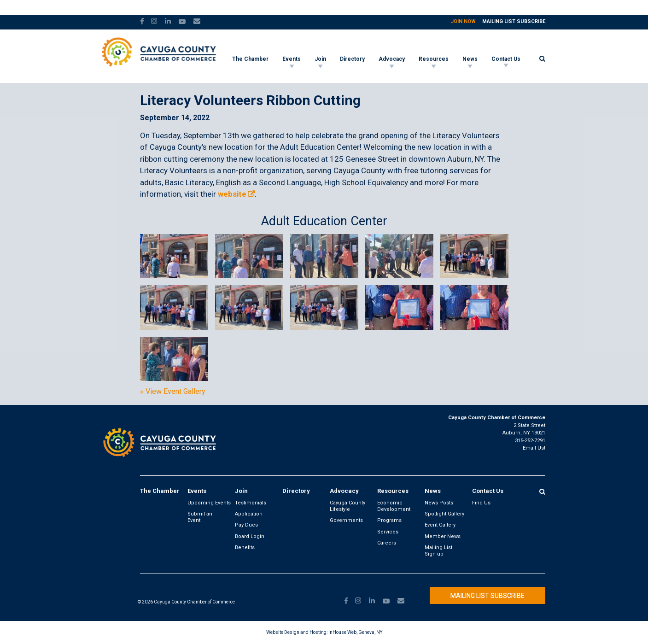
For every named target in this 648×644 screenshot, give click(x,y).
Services (388, 532)
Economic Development (394, 506)
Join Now (463, 21)
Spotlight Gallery (444, 514)
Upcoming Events (209, 503)
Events (292, 59)
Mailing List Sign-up (438, 551)
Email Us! (534, 448)
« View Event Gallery (173, 392)
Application (249, 514)
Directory (352, 59)
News (470, 59)
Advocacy (392, 59)
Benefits (245, 547)
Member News (443, 536)
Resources (434, 59)
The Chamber (250, 59)
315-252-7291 (530, 441)
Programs (389, 520)
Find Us (481, 503)
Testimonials (251, 503)
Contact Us (506, 59)
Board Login (250, 536)
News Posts (439, 503)
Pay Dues (246, 525)
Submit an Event (200, 517)
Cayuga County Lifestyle (347, 506)
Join (320, 59)
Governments (346, 520)
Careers (387, 543)
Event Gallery (440, 525)
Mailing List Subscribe (514, 21)
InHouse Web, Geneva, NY (355, 632)
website (232, 194)
